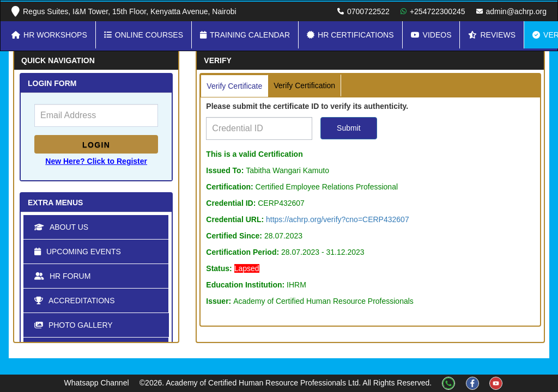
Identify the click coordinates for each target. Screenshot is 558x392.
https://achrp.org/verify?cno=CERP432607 (338, 219)
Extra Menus (55, 203)
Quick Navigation (58, 60)
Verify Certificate (234, 86)
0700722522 (368, 11)
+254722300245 (438, 11)
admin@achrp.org (517, 11)
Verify (218, 60)
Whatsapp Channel (97, 383)
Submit (349, 128)
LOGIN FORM (52, 83)
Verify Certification (304, 85)
